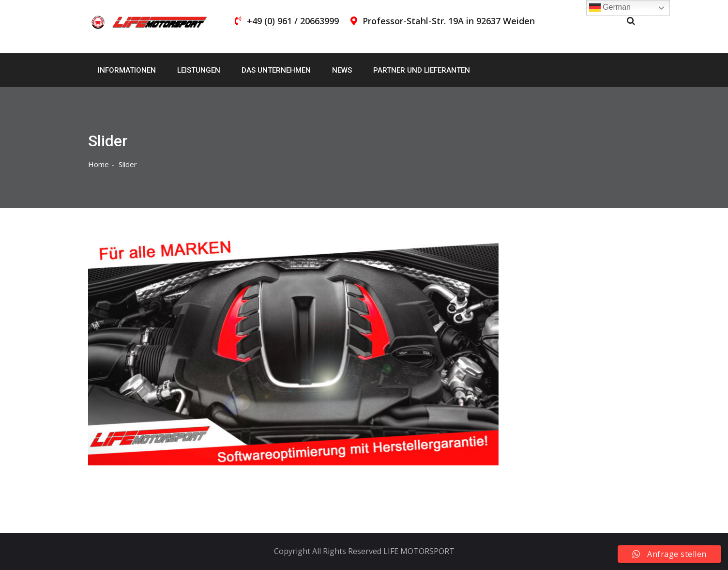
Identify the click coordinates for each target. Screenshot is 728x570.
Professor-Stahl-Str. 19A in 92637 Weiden (449, 21)
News (342, 70)
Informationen (127, 70)
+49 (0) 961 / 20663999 (293, 21)
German (610, 8)
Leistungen (199, 70)
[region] (293, 351)
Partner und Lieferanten (422, 70)
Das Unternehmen (276, 70)
